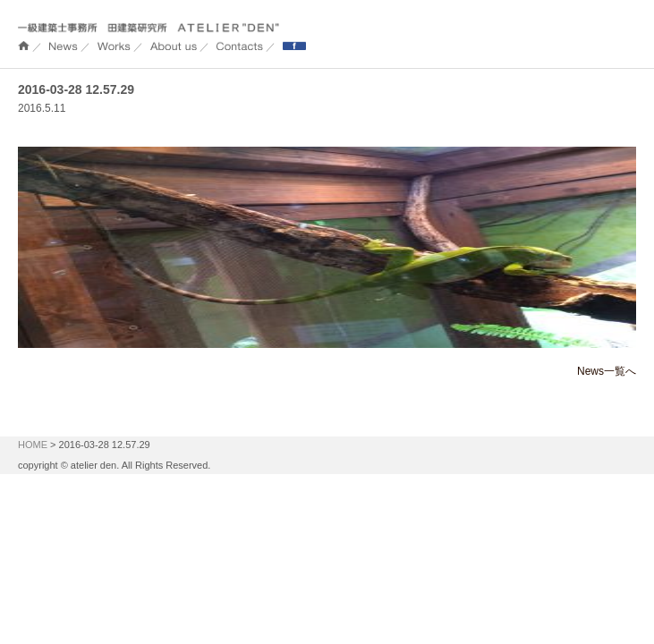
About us (174, 46)
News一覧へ (607, 371)
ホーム (24, 46)
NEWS (64, 46)
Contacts (240, 46)
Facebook (294, 46)
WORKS (114, 46)
